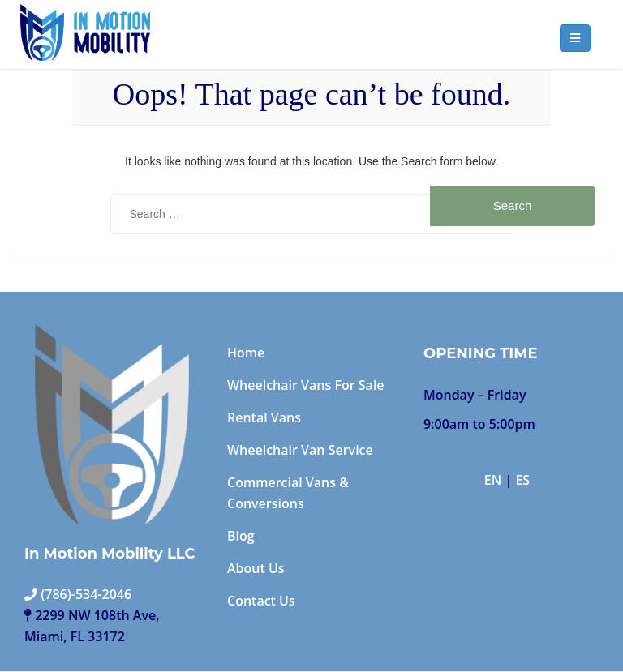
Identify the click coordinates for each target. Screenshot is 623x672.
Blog (241, 536)
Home (246, 353)
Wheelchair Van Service (300, 450)
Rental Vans (264, 417)
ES (522, 480)
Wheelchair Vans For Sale (306, 385)
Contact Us (261, 601)
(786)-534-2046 (78, 594)
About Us (256, 568)
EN (493, 480)
